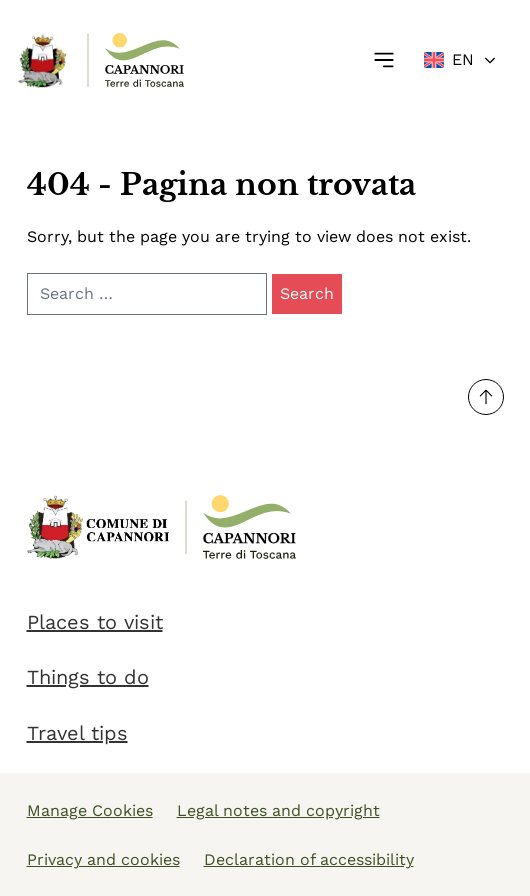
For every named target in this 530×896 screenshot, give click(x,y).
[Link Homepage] (43, 60)
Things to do (88, 677)
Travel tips (77, 733)
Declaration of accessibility (309, 859)
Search (307, 293)
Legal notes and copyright (278, 810)
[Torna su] (486, 397)
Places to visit (95, 622)
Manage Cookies (90, 810)
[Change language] (461, 60)
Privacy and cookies (103, 859)
